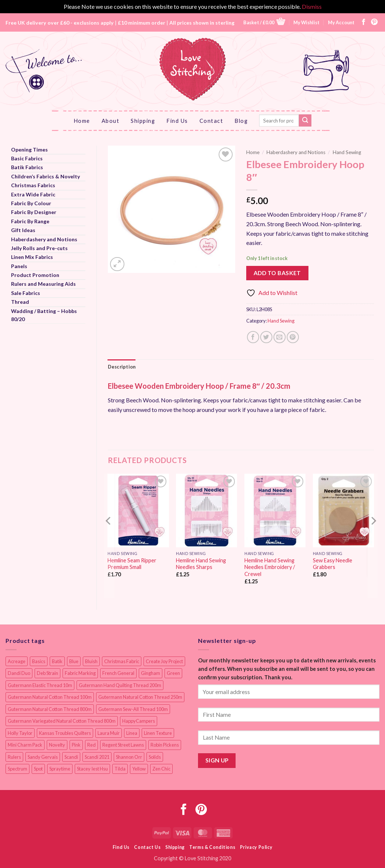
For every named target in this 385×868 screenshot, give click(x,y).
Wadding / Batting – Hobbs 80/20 (44, 315)
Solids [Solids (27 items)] (155, 757)
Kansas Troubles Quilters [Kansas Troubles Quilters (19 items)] (65, 733)
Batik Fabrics (27, 167)
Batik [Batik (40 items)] (57, 661)
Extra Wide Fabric (33, 194)
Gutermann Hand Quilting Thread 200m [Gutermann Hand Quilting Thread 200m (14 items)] (120, 685)
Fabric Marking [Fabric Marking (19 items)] (80, 673)
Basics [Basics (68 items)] (39, 661)
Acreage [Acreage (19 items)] (17, 661)
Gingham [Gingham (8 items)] (151, 673)
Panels (19, 266)
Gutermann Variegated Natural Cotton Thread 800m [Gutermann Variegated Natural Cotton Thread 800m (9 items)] (62, 721)
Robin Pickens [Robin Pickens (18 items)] (165, 745)
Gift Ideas (23, 230)
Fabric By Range (30, 221)
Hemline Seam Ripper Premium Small (132, 564)
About (111, 121)
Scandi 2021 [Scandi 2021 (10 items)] (97, 757)
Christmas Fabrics (33, 185)
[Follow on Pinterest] (374, 22)
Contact (211, 121)
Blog (241, 121)
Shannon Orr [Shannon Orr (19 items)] (129, 757)
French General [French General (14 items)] (118, 673)
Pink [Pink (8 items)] (76, 745)
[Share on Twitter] (266, 337)
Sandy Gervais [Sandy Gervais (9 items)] (43, 757)
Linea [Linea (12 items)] (132, 733)
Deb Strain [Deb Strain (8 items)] (47, 673)
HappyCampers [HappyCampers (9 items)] (139, 721)
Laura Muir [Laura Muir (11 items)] (109, 733)
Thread (20, 302)
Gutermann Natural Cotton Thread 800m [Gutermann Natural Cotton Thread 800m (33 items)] (50, 709)
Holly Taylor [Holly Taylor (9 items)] (20, 733)
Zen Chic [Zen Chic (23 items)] (161, 769)
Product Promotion (35, 275)
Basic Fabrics (27, 158)
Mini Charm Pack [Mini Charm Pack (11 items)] (25, 745)
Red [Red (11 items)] (91, 745)
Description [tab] (122, 367)
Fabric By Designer (34, 212)
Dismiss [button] (312, 6)
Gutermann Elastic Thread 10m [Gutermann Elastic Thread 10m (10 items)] (40, 685)
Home (82, 121)
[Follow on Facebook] (364, 22)
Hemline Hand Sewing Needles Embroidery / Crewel (270, 567)
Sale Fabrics (26, 293)
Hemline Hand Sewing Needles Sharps (201, 564)
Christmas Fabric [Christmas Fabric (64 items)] (122, 661)
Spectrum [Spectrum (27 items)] (17, 769)
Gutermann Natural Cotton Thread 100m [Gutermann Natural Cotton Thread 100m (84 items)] (50, 697)
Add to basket (277, 273)
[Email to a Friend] (280, 337)
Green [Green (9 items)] (173, 673)
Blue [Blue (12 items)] (74, 661)
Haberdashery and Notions (44, 239)
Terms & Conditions (212, 847)
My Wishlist (306, 22)
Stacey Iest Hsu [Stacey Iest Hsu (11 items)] (92, 769)
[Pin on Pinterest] (293, 337)
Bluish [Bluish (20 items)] (91, 661)
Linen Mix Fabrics (32, 257)
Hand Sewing (347, 152)
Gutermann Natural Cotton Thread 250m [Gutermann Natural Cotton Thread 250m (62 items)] (140, 697)
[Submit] (305, 121)
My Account (341, 22)
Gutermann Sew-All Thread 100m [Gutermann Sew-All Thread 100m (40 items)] (133, 709)
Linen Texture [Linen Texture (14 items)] (158, 733)
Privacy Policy (256, 847)
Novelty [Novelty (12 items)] (57, 745)
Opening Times (29, 150)
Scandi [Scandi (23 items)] (71, 757)
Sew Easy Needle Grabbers (333, 564)
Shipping (143, 121)
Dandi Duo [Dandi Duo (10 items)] (19, 673)
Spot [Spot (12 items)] (38, 769)
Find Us (177, 121)
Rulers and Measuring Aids (43, 284)
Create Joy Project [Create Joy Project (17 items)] (164, 661)
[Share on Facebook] (253, 337)
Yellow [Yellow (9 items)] (139, 769)
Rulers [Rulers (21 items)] (14, 757)
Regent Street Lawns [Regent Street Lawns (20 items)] (123, 745)
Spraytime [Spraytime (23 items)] (60, 769)
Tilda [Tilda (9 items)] (120, 769)
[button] (264, 22)
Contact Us (147, 847)
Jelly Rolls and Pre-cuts (39, 248)
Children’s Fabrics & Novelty (45, 176)
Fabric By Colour (31, 203)
